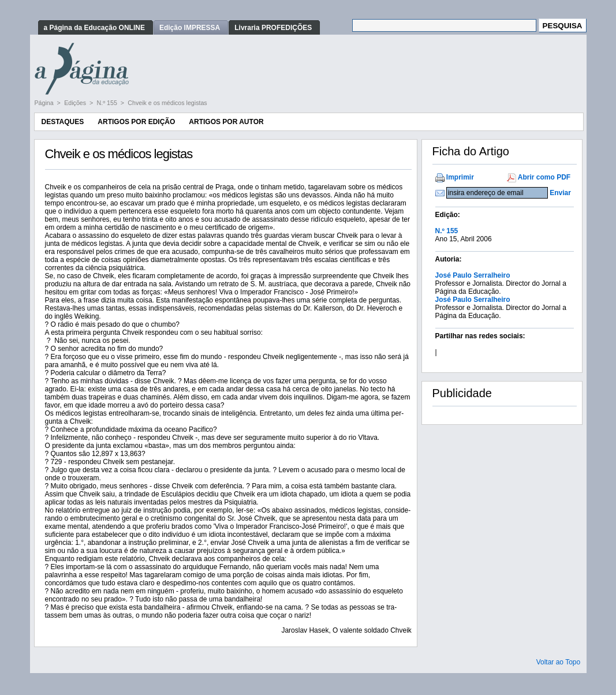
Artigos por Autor (226, 122)
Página (45, 103)
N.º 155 (108, 103)
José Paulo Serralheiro (473, 275)
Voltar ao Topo (559, 662)
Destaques (63, 122)
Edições (76, 103)
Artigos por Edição (136, 122)
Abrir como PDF (544, 177)
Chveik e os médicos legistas (167, 103)
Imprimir (460, 177)
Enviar (560, 193)
